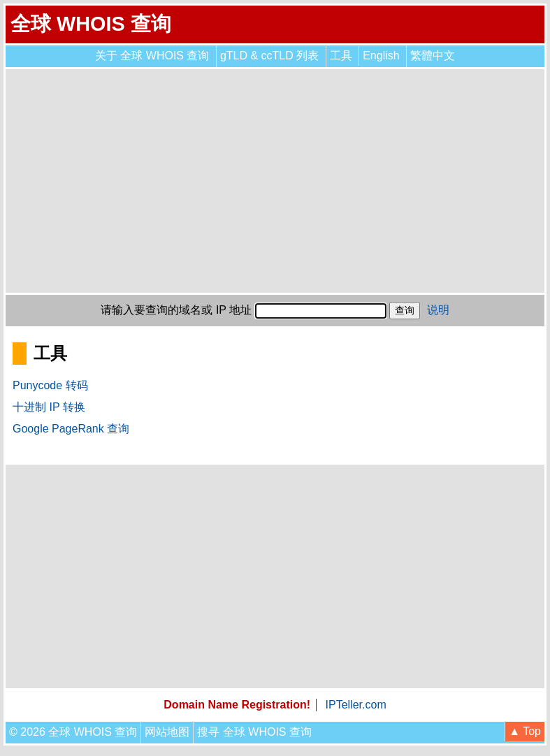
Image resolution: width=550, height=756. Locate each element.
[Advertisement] (275, 181)
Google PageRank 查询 (71, 429)
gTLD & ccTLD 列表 (269, 56)
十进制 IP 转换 (49, 407)
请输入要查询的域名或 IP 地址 (176, 310)
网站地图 (167, 732)
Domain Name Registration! (237, 705)
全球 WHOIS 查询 (91, 24)
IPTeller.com (356, 705)
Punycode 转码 (50, 385)
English (381, 56)
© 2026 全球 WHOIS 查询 (73, 732)
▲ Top (525, 731)
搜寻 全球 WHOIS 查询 (254, 732)
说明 (438, 310)
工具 (341, 56)
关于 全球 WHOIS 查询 (152, 56)
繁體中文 (433, 56)
